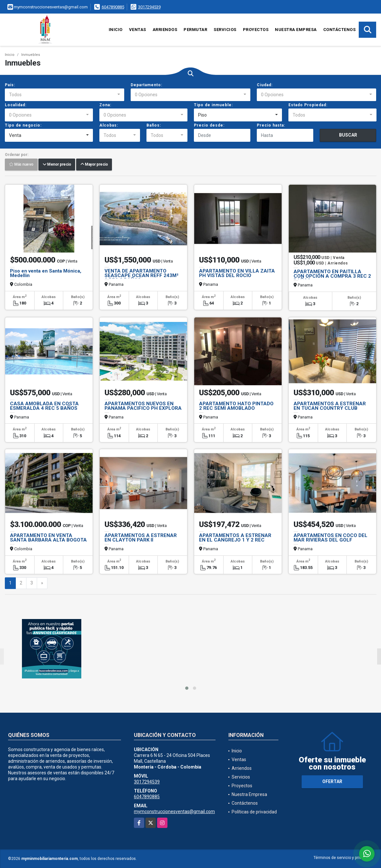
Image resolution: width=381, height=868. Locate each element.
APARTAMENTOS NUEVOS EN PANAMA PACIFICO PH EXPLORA (143, 406)
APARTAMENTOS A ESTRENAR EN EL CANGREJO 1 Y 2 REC (235, 538)
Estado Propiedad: (308, 105)
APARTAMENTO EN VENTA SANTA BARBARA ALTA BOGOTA (48, 538)
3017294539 (149, 7)
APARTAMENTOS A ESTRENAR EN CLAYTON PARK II (141, 538)
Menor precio (57, 165)
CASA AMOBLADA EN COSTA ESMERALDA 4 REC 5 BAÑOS (44, 406)
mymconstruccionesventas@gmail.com (174, 811)
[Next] (42, 583)
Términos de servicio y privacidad (343, 858)
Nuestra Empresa (296, 30)
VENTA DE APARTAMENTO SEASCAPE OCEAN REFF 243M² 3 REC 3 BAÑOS (141, 275)
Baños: (154, 125)
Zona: (105, 105)
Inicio (116, 30)
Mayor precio (94, 165)
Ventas (138, 30)
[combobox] (65, 95)
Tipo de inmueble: (213, 105)
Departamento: (146, 85)
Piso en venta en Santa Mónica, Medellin (46, 273)
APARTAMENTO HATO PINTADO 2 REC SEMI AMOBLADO (236, 406)
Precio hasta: (271, 125)
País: (10, 85)
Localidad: (16, 105)
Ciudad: (265, 85)
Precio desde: (209, 125)
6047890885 (113, 7)
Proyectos (256, 30)
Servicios (225, 30)
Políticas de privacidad (254, 812)
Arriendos (165, 30)
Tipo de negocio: (23, 125)
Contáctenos (340, 30)
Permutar (195, 30)
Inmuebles (31, 55)
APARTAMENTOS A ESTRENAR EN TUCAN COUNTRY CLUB (330, 406)
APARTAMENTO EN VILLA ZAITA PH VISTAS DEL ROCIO (237, 273)
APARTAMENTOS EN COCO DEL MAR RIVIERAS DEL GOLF (331, 538)
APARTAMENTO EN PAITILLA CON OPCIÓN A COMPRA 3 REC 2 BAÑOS (332, 276)
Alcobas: (109, 125)
